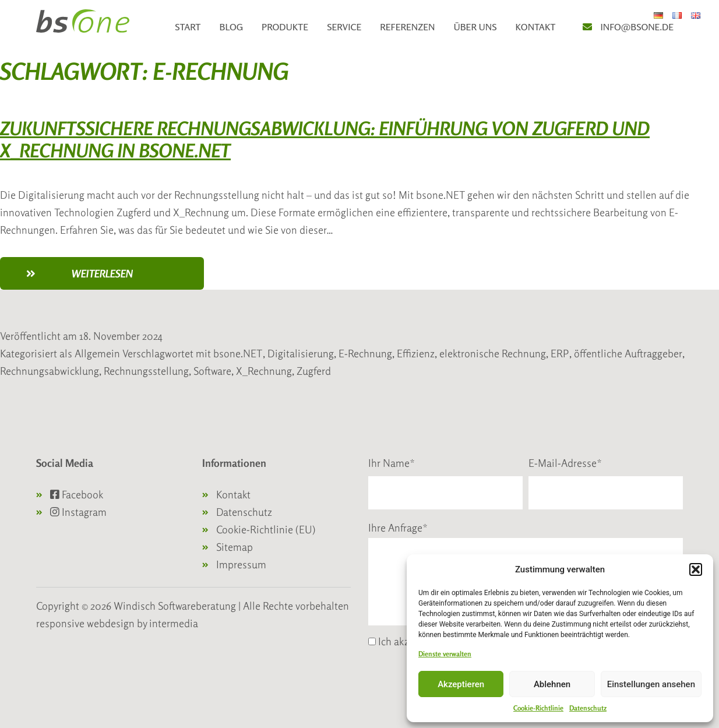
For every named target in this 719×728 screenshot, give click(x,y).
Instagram (78, 512)
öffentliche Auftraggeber (628, 353)
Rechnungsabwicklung (50, 371)
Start (188, 27)
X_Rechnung (264, 371)
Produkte (285, 27)
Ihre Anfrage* (398, 527)
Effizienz (416, 353)
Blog (232, 27)
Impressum (241, 564)
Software (212, 371)
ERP (560, 353)
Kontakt (536, 27)
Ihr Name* (392, 463)
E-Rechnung (365, 353)
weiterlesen (132, 277)
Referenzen (407, 27)
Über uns (475, 27)
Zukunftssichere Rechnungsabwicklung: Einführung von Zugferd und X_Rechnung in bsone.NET (325, 140)
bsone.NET (238, 353)
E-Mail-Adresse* (565, 463)
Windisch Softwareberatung (176, 606)
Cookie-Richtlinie (538, 708)
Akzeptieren (461, 684)
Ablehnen (552, 684)
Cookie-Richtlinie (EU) (266, 529)
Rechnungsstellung (146, 371)
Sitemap (235, 547)
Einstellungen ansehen (651, 684)
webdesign (111, 623)
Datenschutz (588, 708)
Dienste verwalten (445, 654)
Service (344, 27)
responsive (60, 623)
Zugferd (314, 371)
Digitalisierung (301, 353)
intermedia (174, 623)
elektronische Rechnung (493, 353)
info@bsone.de (637, 27)
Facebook (77, 494)
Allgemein (97, 353)
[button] (696, 569)
